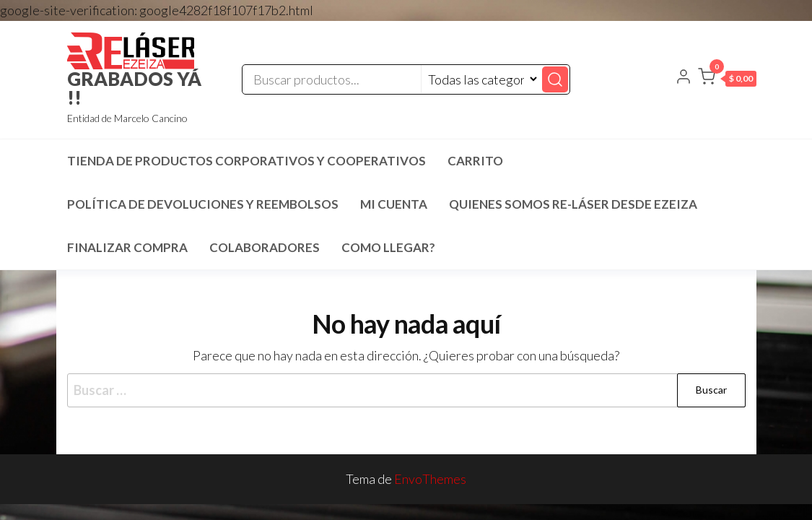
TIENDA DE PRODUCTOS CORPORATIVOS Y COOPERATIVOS (246, 161)
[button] (727, 79)
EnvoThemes (430, 479)
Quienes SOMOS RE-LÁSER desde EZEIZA (573, 204)
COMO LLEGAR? (388, 247)
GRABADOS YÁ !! (134, 88)
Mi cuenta (394, 204)
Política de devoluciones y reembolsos (203, 204)
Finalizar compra (127, 247)
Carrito (475, 161)
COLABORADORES (265, 247)
